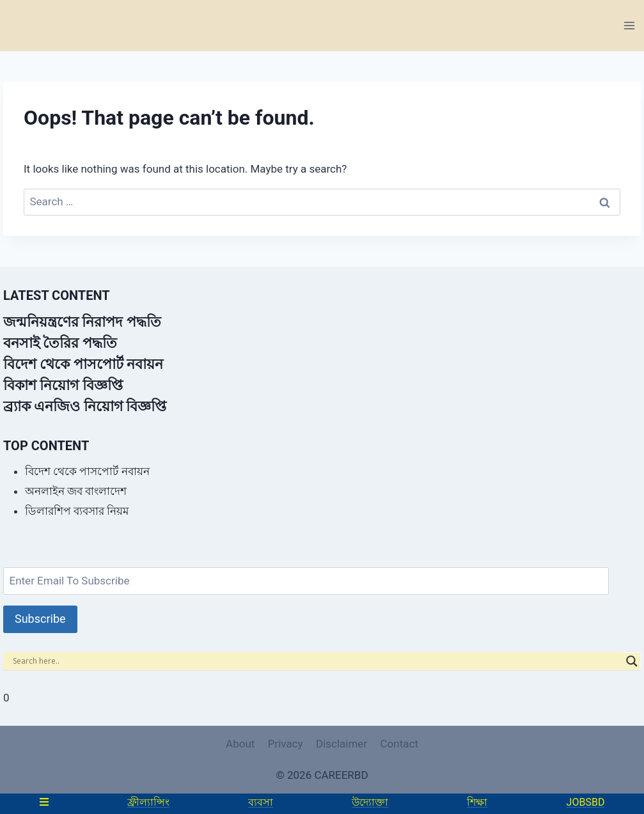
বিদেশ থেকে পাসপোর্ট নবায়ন (83, 364)
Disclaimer (342, 744)
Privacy (286, 744)
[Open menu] (629, 25)
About (240, 744)
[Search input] (316, 661)
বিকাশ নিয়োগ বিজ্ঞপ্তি (63, 385)
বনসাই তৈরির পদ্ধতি (60, 343)
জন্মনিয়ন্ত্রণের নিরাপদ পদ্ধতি (82, 322)
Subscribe (40, 619)
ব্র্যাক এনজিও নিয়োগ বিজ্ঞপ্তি (85, 406)
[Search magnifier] (632, 661)
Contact (399, 744)
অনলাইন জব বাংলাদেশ (76, 491)
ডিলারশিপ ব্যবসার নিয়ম (77, 511)
